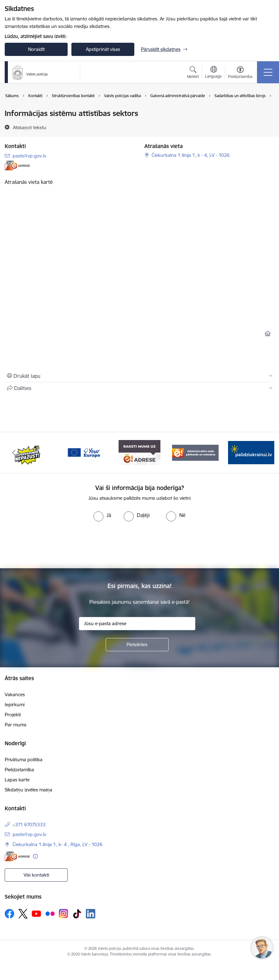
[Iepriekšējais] (14, 453)
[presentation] (140, 545)
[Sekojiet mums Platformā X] (23, 914)
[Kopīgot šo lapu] (139, 388)
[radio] (102, 515)
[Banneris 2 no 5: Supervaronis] (28, 452)
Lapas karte (17, 780)
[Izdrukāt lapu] (139, 376)
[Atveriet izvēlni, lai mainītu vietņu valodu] (213, 73)
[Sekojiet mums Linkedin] (91, 914)
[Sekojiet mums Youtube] (36, 913)
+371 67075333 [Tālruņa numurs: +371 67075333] (29, 825)
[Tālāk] (265, 453)
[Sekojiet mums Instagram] (64, 914)
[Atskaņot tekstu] (30, 127)
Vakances (15, 694)
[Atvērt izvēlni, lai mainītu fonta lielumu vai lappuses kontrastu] (240, 73)
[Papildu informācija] (35, 856)
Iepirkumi (15, 705)
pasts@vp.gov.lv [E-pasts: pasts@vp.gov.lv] (29, 156)
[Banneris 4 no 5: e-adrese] (139, 452)
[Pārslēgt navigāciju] (268, 72)
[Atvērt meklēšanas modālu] (193, 73)
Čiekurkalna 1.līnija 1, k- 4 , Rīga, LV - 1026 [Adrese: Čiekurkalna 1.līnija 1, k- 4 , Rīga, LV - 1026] (58, 844)
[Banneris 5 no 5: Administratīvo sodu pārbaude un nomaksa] (195, 452)
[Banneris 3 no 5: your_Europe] (84, 452)
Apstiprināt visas (103, 49)
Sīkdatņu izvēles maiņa (28, 790)
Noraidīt (36, 49)
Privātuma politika (24, 760)
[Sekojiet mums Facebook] (9, 914)
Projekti (13, 715)
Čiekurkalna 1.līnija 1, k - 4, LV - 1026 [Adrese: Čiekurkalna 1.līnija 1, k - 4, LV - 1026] (191, 155)
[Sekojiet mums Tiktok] (77, 914)
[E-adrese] (17, 165)
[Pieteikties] (137, 645)
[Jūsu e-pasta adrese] (137, 624)
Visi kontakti (36, 875)
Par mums (16, 725)
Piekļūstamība (19, 770)
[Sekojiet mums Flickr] (50, 913)
